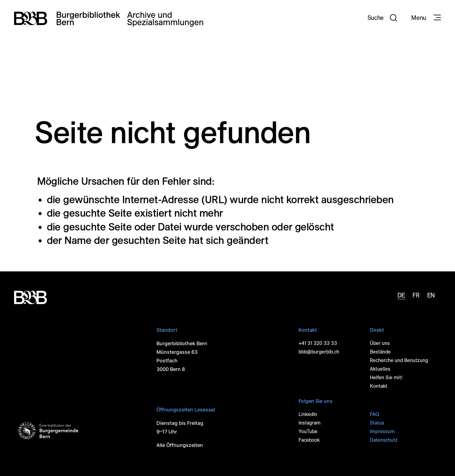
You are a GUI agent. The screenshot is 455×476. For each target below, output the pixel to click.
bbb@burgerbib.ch (319, 352)
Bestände (380, 352)
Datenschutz (384, 440)
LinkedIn (308, 414)
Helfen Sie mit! (386, 378)
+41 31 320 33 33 (318, 343)
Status (377, 423)
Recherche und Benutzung (399, 360)
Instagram (310, 423)
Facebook (309, 440)
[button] (382, 18)
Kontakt (379, 386)
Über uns (380, 343)
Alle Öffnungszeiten (180, 445)
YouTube (308, 431)
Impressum (382, 431)
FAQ (374, 414)
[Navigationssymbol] (437, 18)
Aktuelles (380, 369)
